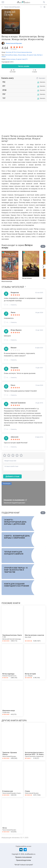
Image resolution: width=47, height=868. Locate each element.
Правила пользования (23, 857)
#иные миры (22, 55)
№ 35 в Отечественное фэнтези (22, 52)
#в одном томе (32, 55)
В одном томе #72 (22, 59)
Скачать (42, 82)
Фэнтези (9, 52)
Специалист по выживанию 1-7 (15, 500)
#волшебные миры (11, 55)
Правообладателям (23, 860)
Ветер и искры (11, 59)
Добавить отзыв (12, 476)
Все (43, 246)
